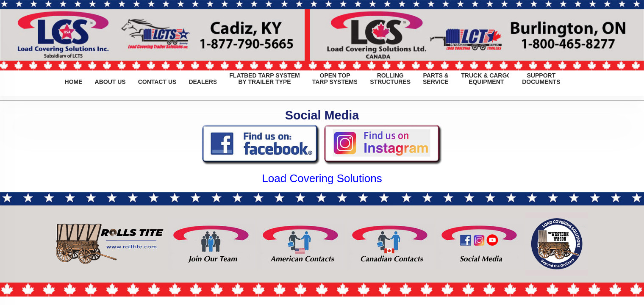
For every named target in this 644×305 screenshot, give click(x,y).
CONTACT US (157, 79)
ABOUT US (110, 79)
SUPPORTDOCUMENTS (541, 79)
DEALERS (203, 79)
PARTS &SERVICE (436, 79)
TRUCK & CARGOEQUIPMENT (486, 79)
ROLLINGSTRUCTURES (390, 79)
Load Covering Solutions (322, 178)
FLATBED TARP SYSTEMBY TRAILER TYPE (264, 79)
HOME (74, 79)
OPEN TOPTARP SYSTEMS (335, 79)
